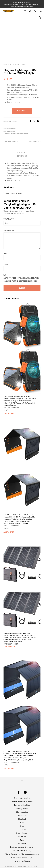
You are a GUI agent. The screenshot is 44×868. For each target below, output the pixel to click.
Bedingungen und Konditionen (22, 836)
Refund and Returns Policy (22, 791)
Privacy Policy (22, 798)
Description (22, 142)
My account (22, 805)
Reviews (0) (22, 145)
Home (5, 54)
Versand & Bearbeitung (22, 840)
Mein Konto (22, 833)
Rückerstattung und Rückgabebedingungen (22, 843)
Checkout (22, 808)
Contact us (22, 819)
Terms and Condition (22, 794)
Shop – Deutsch (22, 822)
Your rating (10, 208)
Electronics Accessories (18, 54)
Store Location (22, 801)
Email (6, 254)
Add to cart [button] (9, 403)
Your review (9, 220)
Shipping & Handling (22, 787)
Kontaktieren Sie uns (22, 850)
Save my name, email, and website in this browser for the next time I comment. (21, 269)
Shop (22, 815)
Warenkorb (22, 826)
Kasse (22, 829)
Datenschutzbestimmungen (22, 847)
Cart (22, 812)
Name (6, 243)
